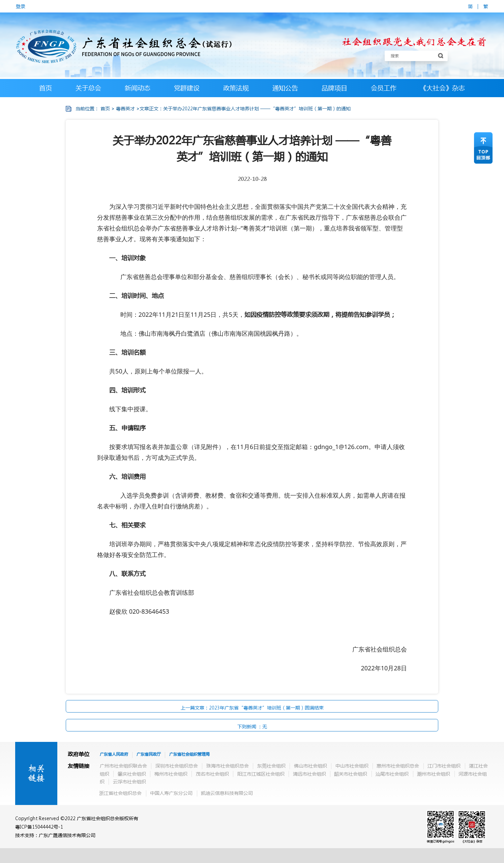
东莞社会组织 (271, 765)
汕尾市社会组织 (392, 774)
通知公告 (285, 88)
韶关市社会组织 (351, 774)
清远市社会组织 (309, 774)
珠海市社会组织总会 (228, 765)
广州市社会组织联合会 (123, 765)
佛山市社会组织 (310, 765)
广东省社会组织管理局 (189, 754)
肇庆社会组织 (132, 774)
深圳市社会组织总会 (177, 765)
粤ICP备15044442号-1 (39, 827)
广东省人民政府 (114, 754)
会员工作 (384, 88)
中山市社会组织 (352, 765)
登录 (21, 6)
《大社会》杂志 (442, 88)
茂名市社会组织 (212, 774)
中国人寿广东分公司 (171, 793)
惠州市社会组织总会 (398, 765)
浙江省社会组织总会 (120, 793)
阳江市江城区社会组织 (261, 774)
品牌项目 (334, 88)
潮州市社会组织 (434, 774)
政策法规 (236, 88)
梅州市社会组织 (171, 774)
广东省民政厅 (149, 754)
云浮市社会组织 (129, 781)
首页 (46, 88)
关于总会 (88, 88)
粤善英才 (125, 108)
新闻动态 (138, 88)
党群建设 (187, 88)
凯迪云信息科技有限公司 (227, 793)
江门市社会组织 (444, 765)
